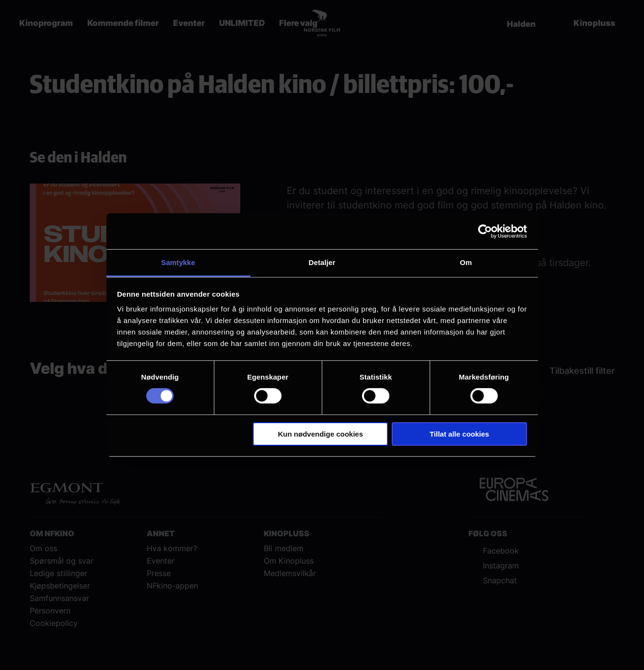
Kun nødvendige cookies (321, 434)
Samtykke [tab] (178, 262)
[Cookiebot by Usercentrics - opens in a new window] (485, 231)
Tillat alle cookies (459, 434)
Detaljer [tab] (322, 262)
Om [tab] (466, 262)
